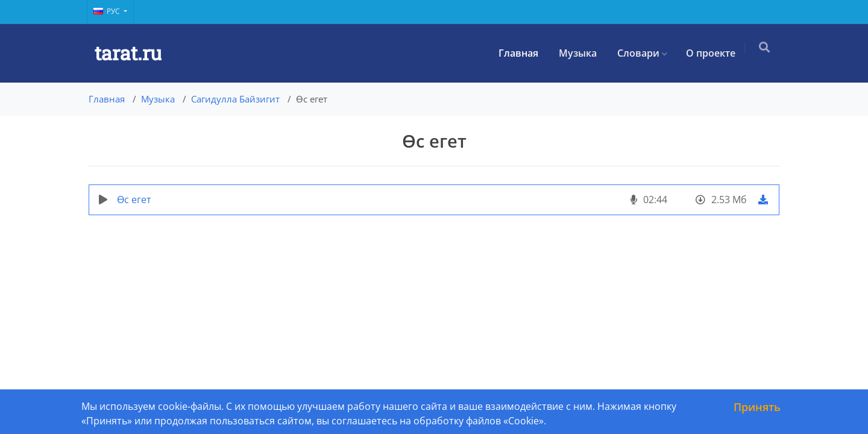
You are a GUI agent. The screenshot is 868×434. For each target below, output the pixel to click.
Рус (108, 11)
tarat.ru (128, 53)
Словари (642, 53)
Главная (522, 53)
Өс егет (134, 200)
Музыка (581, 53)
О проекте (714, 53)
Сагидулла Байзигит (235, 99)
